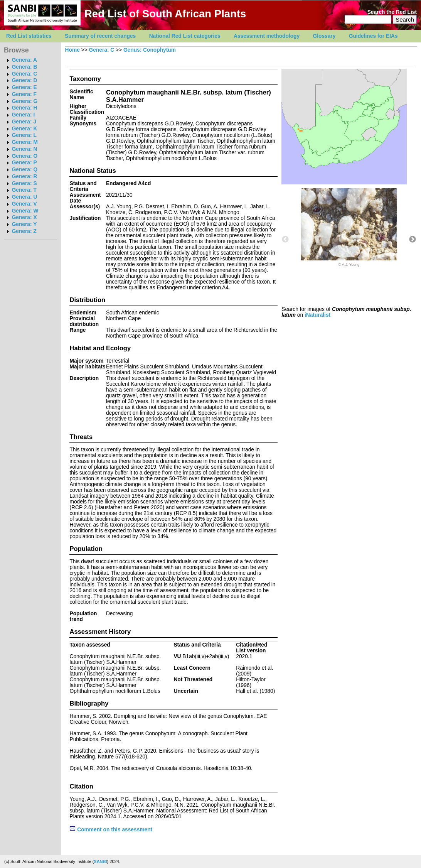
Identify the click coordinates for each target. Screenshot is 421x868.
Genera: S (24, 183)
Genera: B (25, 67)
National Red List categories (185, 36)
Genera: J (24, 122)
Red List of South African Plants (165, 14)
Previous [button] (285, 240)
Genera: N (25, 149)
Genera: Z (24, 231)
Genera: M (25, 142)
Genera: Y (24, 224)
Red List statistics (29, 36)
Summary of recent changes (100, 36)
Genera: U (25, 197)
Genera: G (25, 101)
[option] (349, 227)
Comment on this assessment (111, 830)
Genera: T (24, 190)
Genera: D (25, 80)
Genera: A (24, 60)
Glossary (324, 36)
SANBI (100, 861)
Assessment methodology (267, 36)
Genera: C (25, 74)
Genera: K (25, 129)
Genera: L (24, 135)
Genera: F (24, 94)
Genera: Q (25, 170)
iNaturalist (317, 315)
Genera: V (24, 204)
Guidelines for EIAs (373, 36)
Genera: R (25, 176)
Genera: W (25, 211)
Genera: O (25, 156)
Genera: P (24, 163)
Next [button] (413, 240)
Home (72, 50)
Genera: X (24, 217)
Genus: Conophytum (150, 50)
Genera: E (24, 87)
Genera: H (25, 108)
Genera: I (24, 115)
